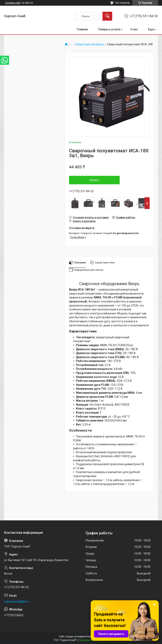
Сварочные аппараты (90, 44)
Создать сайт (13, 3)
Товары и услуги (109, 29)
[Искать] (107, 16)
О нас (134, 29)
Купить (94, 180)
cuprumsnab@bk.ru (17, 602)
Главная (82, 29)
